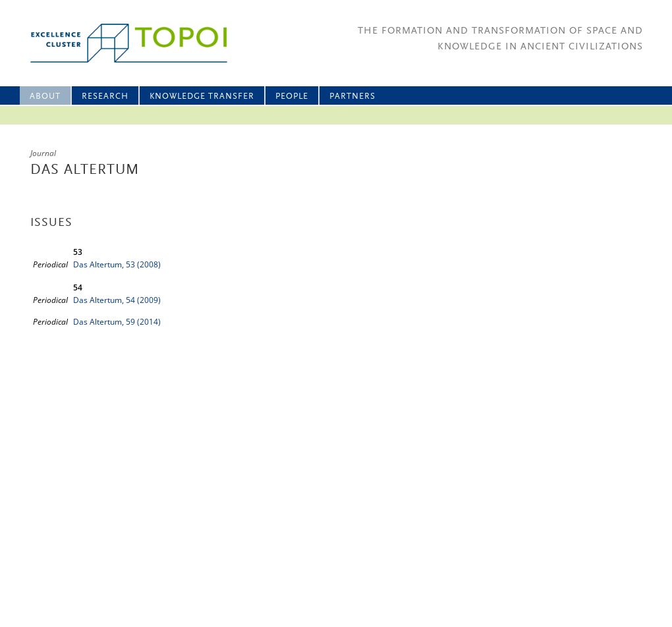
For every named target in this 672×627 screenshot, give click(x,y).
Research (105, 96)
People (292, 96)
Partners (352, 96)
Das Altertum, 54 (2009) (117, 300)
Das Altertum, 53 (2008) (117, 264)
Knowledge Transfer (202, 96)
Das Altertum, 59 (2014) (117, 322)
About (45, 96)
